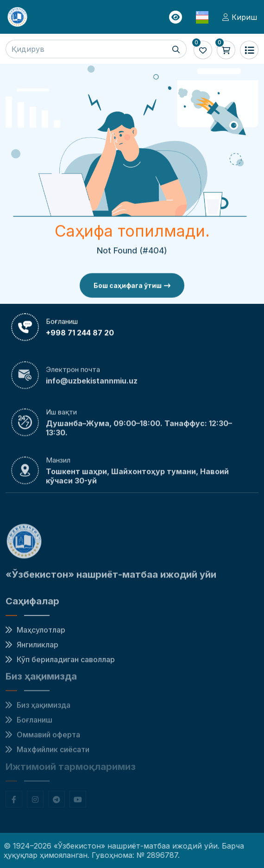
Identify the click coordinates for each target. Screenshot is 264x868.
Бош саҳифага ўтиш (132, 288)
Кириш (240, 17)
